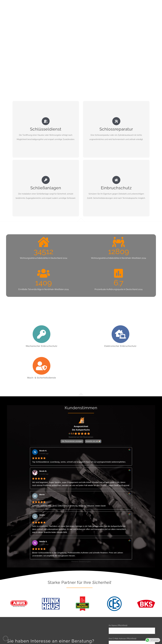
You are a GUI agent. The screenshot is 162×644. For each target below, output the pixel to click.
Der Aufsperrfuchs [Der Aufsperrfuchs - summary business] (81, 430)
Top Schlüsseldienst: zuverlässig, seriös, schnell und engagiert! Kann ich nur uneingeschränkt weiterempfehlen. (79, 462)
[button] (6, 638)
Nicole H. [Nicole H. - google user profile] (43, 451)
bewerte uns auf (92, 441)
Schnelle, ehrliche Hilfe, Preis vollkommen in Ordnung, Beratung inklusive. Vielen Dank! (69, 506)
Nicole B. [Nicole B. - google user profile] (43, 471)
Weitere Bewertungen (81, 561)
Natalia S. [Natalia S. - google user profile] (43, 541)
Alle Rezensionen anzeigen (72, 441)
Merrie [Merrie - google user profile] (42, 495)
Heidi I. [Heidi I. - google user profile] (42, 515)
